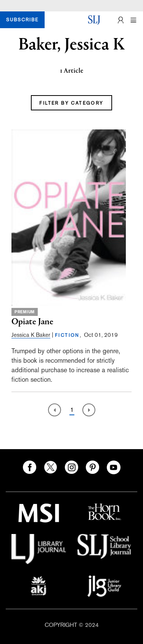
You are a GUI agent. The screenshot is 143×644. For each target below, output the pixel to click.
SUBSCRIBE (22, 20)
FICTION (67, 335)
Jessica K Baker (31, 335)
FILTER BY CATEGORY (71, 103)
